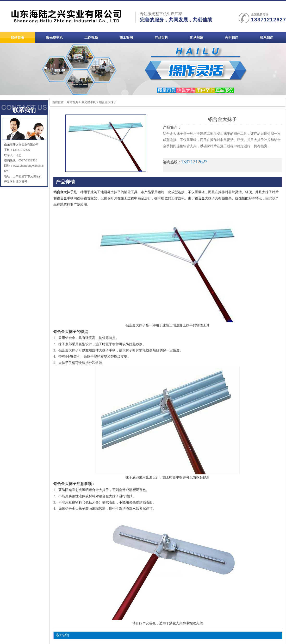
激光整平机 (89, 102)
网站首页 (72, 102)
